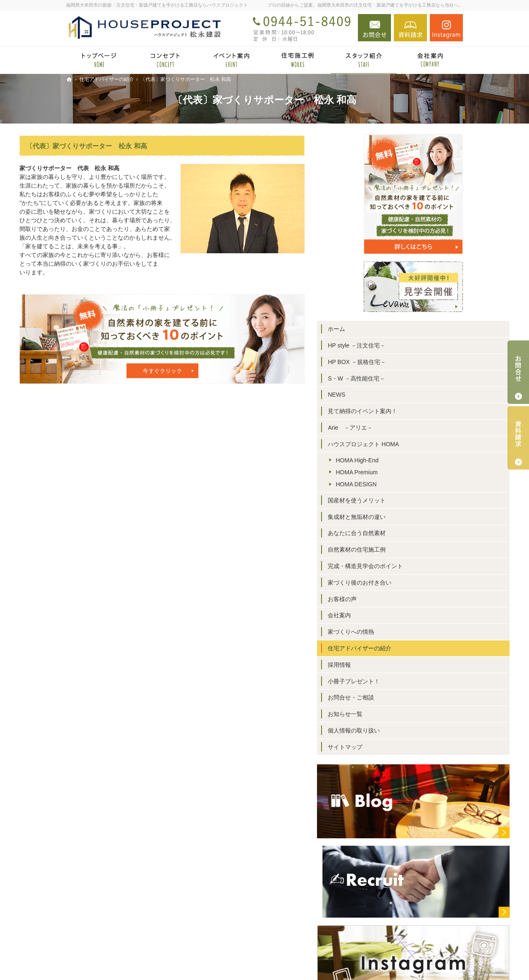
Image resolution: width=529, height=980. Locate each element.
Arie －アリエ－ (397, 428)
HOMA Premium (403, 472)
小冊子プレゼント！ (400, 681)
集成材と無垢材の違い (403, 517)
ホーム (383, 329)
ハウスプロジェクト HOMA (410, 444)
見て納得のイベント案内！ (409, 411)
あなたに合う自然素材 (403, 533)
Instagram (446, 28)
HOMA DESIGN (403, 484)
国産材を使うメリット (403, 500)
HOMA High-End (404, 460)
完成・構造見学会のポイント (412, 566)
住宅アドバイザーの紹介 (406, 648)
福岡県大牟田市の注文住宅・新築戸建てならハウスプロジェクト (346, 961)
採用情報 (386, 665)
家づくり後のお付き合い (406, 583)
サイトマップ (392, 747)
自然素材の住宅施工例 (403, 549)
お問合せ (374, 28)
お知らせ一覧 (392, 714)
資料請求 (410, 28)
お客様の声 (389, 599)
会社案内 (386, 615)
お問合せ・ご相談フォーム (413, 929)
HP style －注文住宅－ (403, 345)
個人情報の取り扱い (400, 730)
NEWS (383, 395)
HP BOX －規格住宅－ (404, 362)
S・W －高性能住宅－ (403, 378)
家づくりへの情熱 (398, 632)
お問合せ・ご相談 (398, 697)
